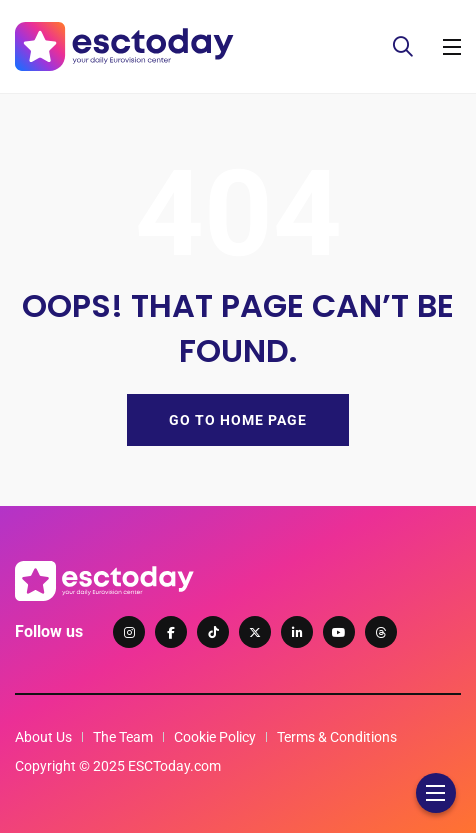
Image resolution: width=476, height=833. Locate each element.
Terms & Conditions (337, 737)
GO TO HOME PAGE (238, 420)
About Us (43, 737)
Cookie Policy (215, 737)
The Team (123, 737)
